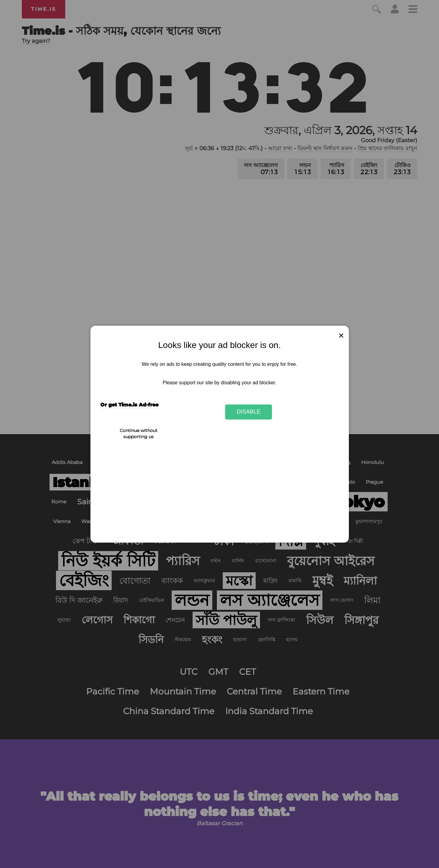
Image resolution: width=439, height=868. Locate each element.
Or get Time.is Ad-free (129, 405)
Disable (249, 412)
